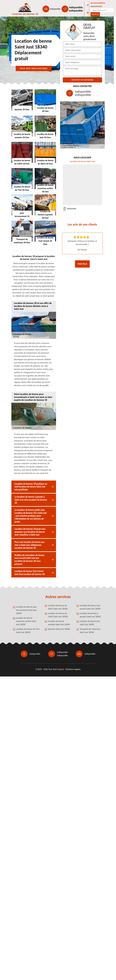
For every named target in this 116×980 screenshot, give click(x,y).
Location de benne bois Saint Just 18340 (90, 623)
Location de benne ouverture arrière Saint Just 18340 (26, 621)
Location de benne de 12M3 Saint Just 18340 (58, 615)
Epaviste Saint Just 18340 (59, 629)
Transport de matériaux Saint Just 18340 (90, 631)
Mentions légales (73, 669)
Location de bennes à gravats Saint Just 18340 (90, 615)
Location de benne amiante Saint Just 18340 (59, 623)
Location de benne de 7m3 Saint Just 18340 (28, 631)
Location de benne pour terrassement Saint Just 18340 (27, 610)
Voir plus (82, 264)
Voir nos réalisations (34, 68)
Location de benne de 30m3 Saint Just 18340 (58, 607)
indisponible (55, 9)
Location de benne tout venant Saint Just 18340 (90, 607)
